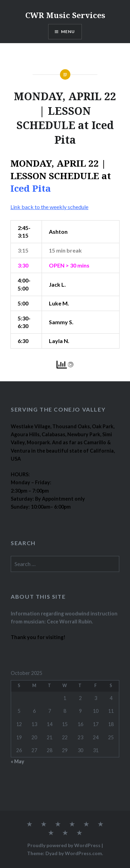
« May (18, 761)
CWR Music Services (65, 15)
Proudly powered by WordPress (64, 845)
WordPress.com (83, 853)
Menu (68, 31)
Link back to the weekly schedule (49, 207)
